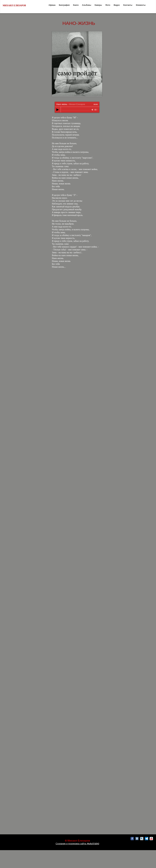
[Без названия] (147, 839)
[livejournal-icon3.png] (142, 839)
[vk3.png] (137, 839)
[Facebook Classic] (132, 839)
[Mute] (93, 110)
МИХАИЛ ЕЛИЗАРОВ (14, 6)
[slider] (96, 110)
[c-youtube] (151, 839)
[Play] (58, 110)
